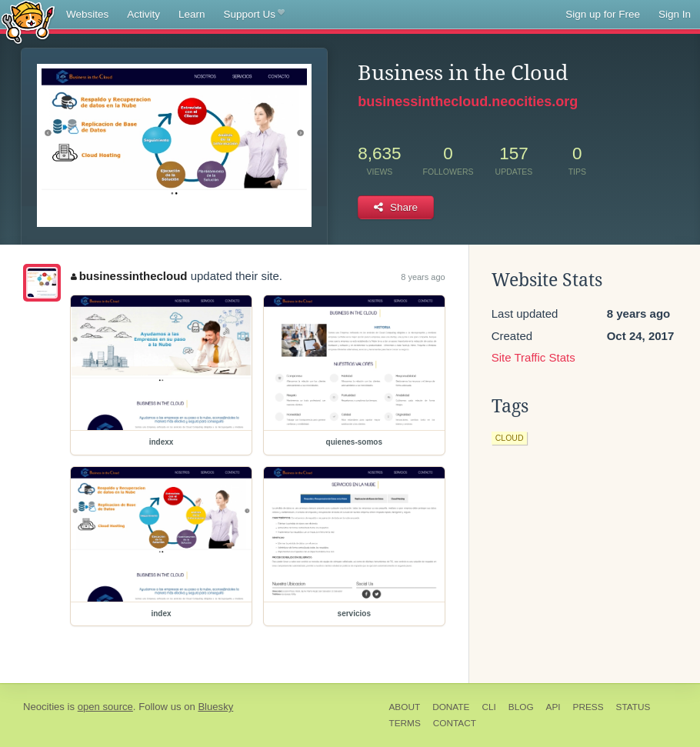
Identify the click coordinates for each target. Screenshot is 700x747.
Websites (87, 14)
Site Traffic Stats (533, 357)
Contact (455, 723)
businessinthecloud (129, 276)
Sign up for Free (603, 14)
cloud (510, 438)
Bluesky (215, 707)
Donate (451, 707)
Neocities (44, 707)
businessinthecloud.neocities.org (468, 102)
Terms (405, 723)
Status (633, 707)
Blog (521, 707)
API (553, 707)
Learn (192, 14)
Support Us (254, 15)
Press (588, 707)
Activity (143, 14)
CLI (488, 707)
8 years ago (423, 277)
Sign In (675, 14)
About (405, 707)
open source (105, 707)
